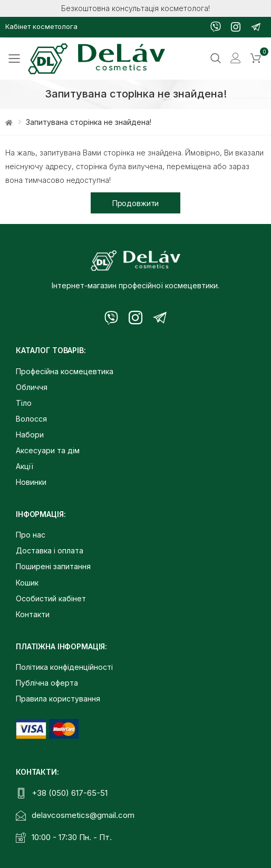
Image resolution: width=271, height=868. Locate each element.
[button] (256, 58)
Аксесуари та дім (48, 450)
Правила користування (58, 699)
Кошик (27, 583)
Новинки (31, 482)
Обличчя (32, 387)
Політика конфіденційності (64, 667)
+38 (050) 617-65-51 (70, 793)
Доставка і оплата (50, 550)
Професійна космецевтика (65, 371)
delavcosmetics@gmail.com (83, 815)
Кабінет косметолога (41, 26)
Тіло (24, 403)
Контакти (33, 614)
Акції (25, 466)
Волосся (31, 419)
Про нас (31, 535)
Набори (30, 435)
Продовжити (136, 203)
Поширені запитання (53, 566)
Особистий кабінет (51, 598)
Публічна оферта (47, 683)
